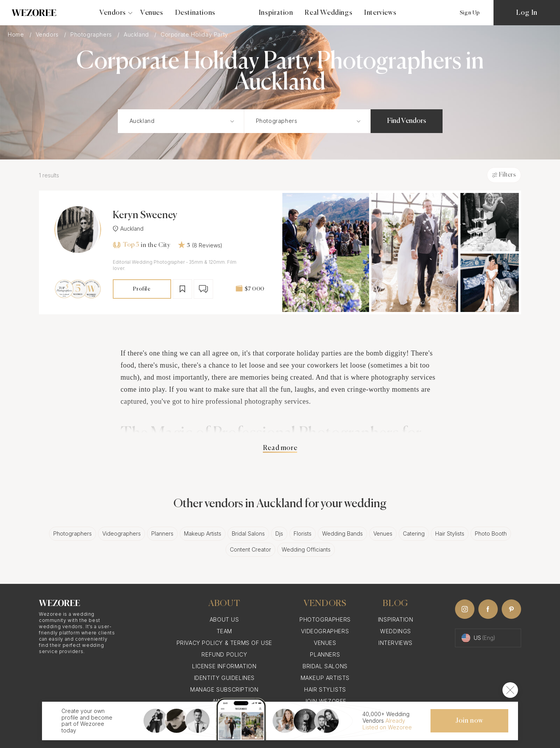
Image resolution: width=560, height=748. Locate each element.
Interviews (380, 13)
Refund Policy (224, 654)
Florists (303, 533)
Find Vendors (407, 121)
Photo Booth (491, 533)
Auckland (137, 34)
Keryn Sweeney (145, 215)
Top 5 (126, 245)
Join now (469, 721)
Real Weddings (328, 13)
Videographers (122, 533)
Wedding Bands (342, 533)
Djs (279, 533)
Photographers (92, 34)
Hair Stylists (450, 533)
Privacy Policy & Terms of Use (224, 643)
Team (224, 631)
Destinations (195, 13)
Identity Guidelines (224, 678)
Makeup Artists (203, 533)
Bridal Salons (248, 533)
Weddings (395, 631)
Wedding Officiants (306, 549)
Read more (280, 448)
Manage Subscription (224, 689)
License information (224, 666)
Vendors (48, 34)
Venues (152, 13)
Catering (414, 533)
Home (17, 34)
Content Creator (250, 549)
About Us (224, 619)
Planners (162, 533)
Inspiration (276, 13)
